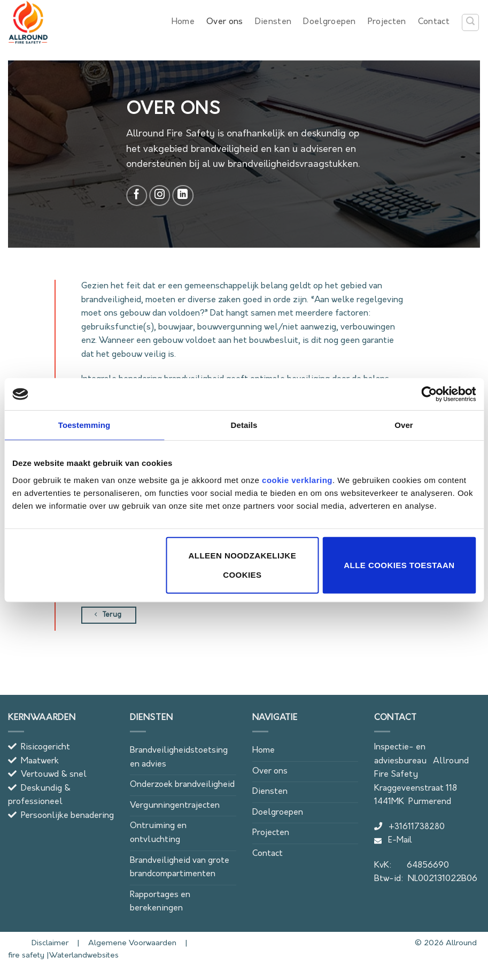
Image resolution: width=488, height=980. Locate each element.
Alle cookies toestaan (399, 565)
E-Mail (393, 841)
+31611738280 (409, 827)
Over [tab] (404, 425)
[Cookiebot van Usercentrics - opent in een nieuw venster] (429, 394)
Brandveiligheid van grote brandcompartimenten (180, 868)
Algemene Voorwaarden (131, 943)
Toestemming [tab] (84, 425)
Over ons (225, 22)
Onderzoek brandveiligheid (182, 785)
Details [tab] (244, 425)
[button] (470, 22)
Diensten (273, 22)
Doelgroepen (330, 22)
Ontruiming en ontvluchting (158, 833)
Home (183, 22)
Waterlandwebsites (84, 956)
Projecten (387, 22)
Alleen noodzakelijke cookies (243, 565)
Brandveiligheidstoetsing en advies (179, 757)
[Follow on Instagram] (160, 196)
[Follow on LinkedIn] (183, 196)
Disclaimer (39, 943)
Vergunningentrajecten (175, 806)
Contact (434, 22)
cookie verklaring (297, 480)
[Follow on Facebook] (137, 196)
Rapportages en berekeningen (160, 902)
